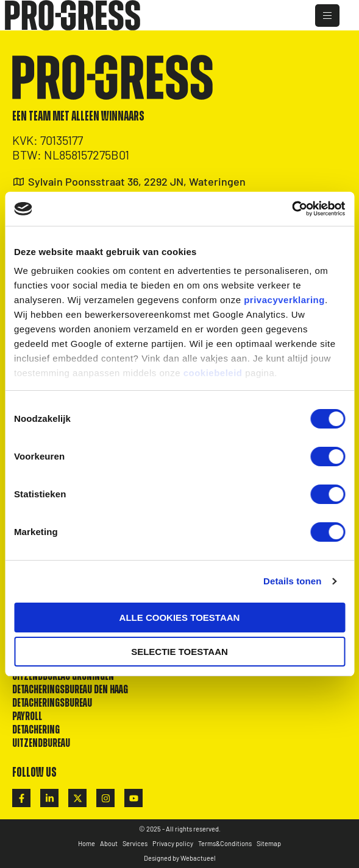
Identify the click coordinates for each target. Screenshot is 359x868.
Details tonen (292, 581)
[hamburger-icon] (327, 16)
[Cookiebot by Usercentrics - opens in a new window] (292, 209)
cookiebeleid (213, 373)
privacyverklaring (284, 300)
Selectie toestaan (179, 652)
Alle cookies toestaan (180, 618)
